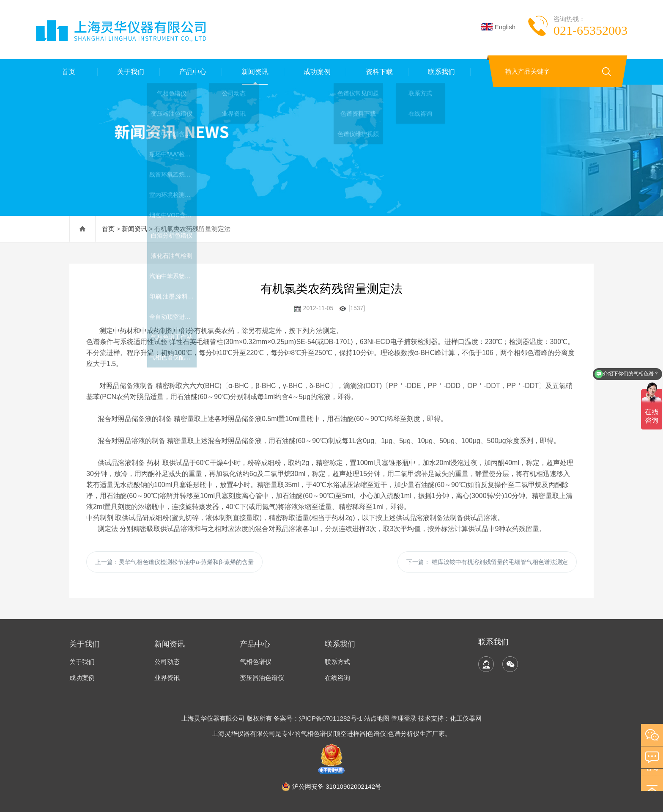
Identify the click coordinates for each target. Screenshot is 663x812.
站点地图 (377, 718)
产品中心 (191, 72)
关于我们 (129, 72)
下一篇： (487, 562)
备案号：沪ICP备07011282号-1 (319, 718)
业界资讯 (167, 678)
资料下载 (378, 72)
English (498, 27)
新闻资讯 (253, 72)
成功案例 (315, 72)
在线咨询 (337, 678)
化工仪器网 (466, 718)
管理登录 (404, 718)
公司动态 (167, 662)
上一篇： (174, 562)
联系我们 (440, 72)
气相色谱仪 (256, 662)
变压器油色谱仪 (262, 678)
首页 (67, 72)
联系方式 (337, 662)
